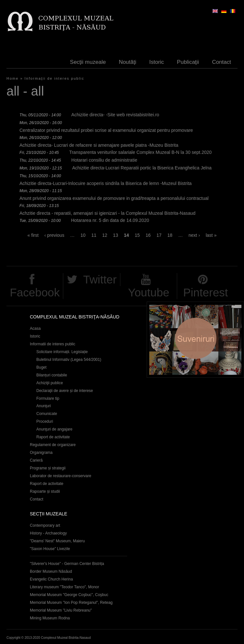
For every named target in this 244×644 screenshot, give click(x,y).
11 (94, 235)
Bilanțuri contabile (52, 375)
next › (194, 235)
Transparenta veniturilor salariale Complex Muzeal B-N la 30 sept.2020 (140, 152)
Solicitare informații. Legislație (62, 352)
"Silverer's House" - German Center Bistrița (67, 564)
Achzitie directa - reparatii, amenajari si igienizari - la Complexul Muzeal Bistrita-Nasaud (107, 213)
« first (33, 235)
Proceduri (45, 421)
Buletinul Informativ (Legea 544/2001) (69, 360)
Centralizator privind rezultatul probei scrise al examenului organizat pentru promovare (106, 130)
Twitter (100, 279)
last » (211, 235)
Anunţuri (44, 406)
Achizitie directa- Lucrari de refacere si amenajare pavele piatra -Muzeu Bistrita (99, 145)
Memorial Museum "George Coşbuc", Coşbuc (69, 595)
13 (116, 235)
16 (148, 235)
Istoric (157, 62)
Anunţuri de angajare (54, 429)
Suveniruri (195, 340)
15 (137, 235)
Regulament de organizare (53, 445)
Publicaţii (188, 62)
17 (159, 235)
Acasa (35, 328)
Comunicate (47, 414)
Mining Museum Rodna (50, 618)
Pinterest (205, 292)
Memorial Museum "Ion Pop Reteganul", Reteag (71, 603)
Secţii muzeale (88, 62)
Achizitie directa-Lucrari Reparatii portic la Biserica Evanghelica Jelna (142, 168)
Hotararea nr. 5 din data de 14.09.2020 (110, 220)
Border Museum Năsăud (51, 571)
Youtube (149, 292)
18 (170, 235)
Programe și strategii (48, 468)
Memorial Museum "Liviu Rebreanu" (61, 610)
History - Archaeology (48, 533)
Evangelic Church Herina (51, 579)
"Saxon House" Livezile (50, 549)
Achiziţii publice (50, 383)
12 (105, 235)
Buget (41, 367)
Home (12, 78)
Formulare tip (48, 398)
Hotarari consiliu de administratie (104, 160)
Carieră (36, 460)
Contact (221, 62)
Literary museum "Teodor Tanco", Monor (64, 587)
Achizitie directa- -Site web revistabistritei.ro (115, 115)
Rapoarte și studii (45, 491)
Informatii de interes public (53, 344)
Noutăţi (128, 62)
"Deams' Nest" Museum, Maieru (57, 541)
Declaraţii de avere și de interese (65, 391)
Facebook (35, 292)
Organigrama (41, 453)
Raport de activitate (53, 437)
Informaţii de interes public (55, 78)
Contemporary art (45, 525)
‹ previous (54, 235)
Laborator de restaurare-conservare (61, 476)
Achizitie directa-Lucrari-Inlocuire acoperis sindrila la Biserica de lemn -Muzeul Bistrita (106, 183)
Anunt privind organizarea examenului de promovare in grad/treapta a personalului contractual (114, 198)
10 (83, 235)
